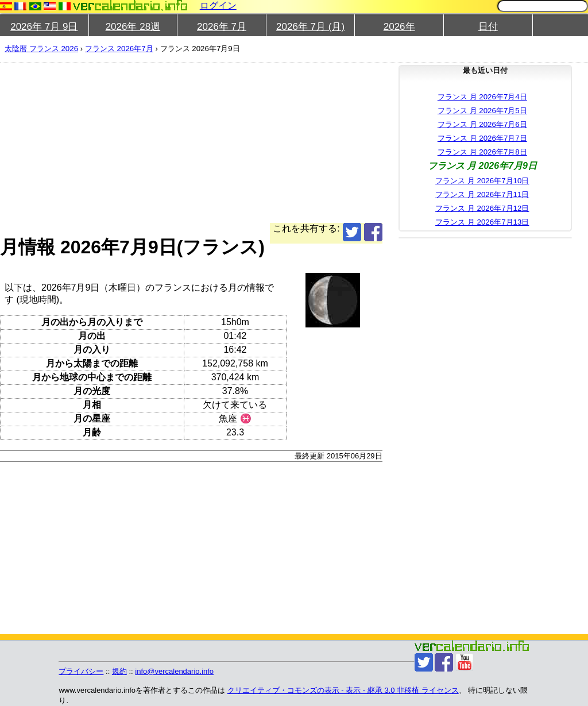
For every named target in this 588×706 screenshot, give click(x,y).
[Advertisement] (289, 142)
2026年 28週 (133, 27)
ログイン (218, 5)
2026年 (399, 27)
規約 (119, 671)
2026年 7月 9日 (44, 27)
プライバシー (81, 671)
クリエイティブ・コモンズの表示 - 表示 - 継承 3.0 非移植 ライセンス (343, 690)
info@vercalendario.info (174, 671)
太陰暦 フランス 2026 (41, 49)
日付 (488, 27)
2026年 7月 (222, 27)
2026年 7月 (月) (310, 27)
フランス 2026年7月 (119, 49)
